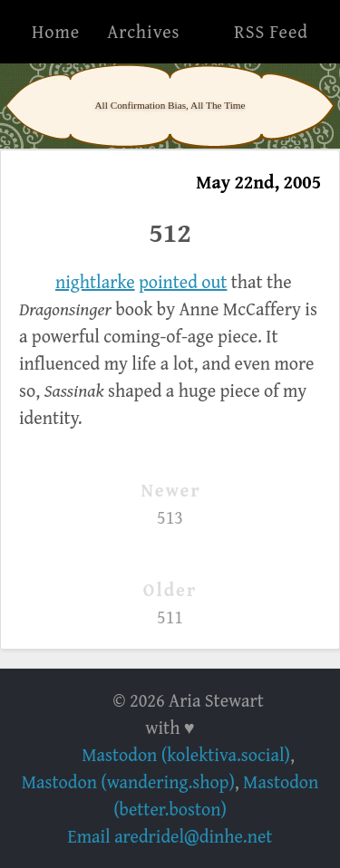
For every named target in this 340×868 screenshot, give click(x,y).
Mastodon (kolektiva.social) (186, 754)
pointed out (183, 281)
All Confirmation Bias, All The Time (170, 105)
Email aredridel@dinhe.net (170, 836)
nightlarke (95, 281)
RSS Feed (271, 31)
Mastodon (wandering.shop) (128, 781)
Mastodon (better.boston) (216, 795)
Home (56, 31)
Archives (143, 31)
